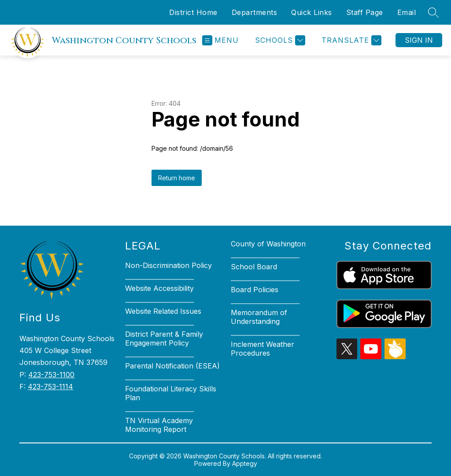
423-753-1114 (50, 387)
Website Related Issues (163, 311)
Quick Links (312, 12)
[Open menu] (220, 40)
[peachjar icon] (395, 357)
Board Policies (255, 290)
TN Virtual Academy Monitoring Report (159, 425)
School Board (254, 267)
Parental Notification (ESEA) (172, 366)
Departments (255, 12)
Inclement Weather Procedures (262, 349)
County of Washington (268, 244)
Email (407, 12)
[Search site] (433, 12)
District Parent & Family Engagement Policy (164, 338)
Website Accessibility (159, 288)
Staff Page (365, 12)
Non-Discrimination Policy (168, 265)
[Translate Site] (350, 40)
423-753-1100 (51, 375)
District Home (193, 12)
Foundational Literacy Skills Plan (171, 393)
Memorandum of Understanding (259, 317)
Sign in (419, 40)
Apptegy (245, 463)
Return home (177, 178)
